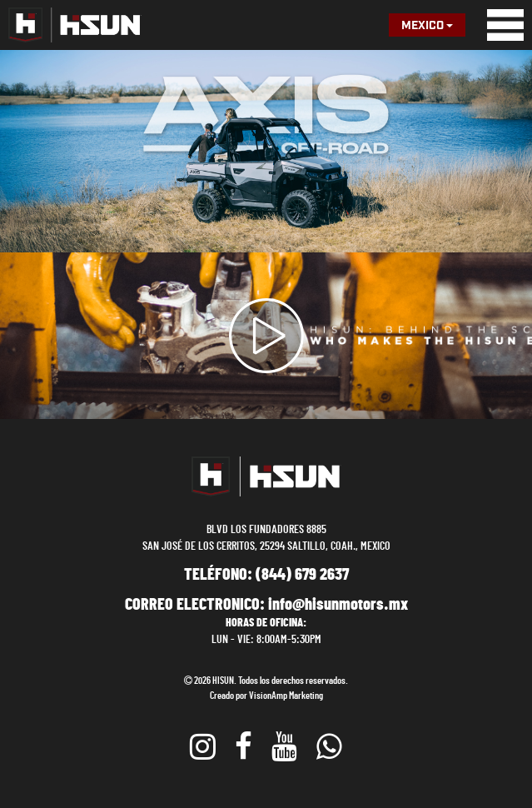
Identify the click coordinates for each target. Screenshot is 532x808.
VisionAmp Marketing (286, 696)
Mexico (427, 26)
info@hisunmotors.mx (338, 605)
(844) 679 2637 (302, 575)
